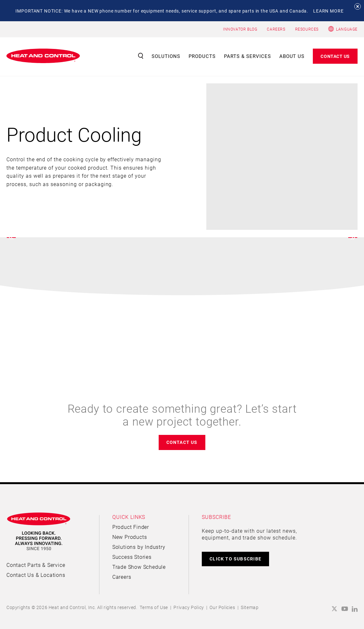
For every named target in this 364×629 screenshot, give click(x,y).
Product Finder (131, 527)
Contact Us (335, 56)
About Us (292, 56)
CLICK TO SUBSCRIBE (235, 559)
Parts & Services (247, 56)
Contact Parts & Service (36, 565)
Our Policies (222, 607)
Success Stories (132, 557)
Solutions (166, 56)
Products (202, 56)
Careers (122, 577)
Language (347, 29)
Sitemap (250, 607)
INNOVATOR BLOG (240, 29)
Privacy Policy (189, 607)
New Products (130, 537)
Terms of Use (154, 607)
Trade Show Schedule (139, 567)
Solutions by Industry (139, 547)
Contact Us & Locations (36, 575)
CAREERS (276, 29)
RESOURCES (307, 29)
